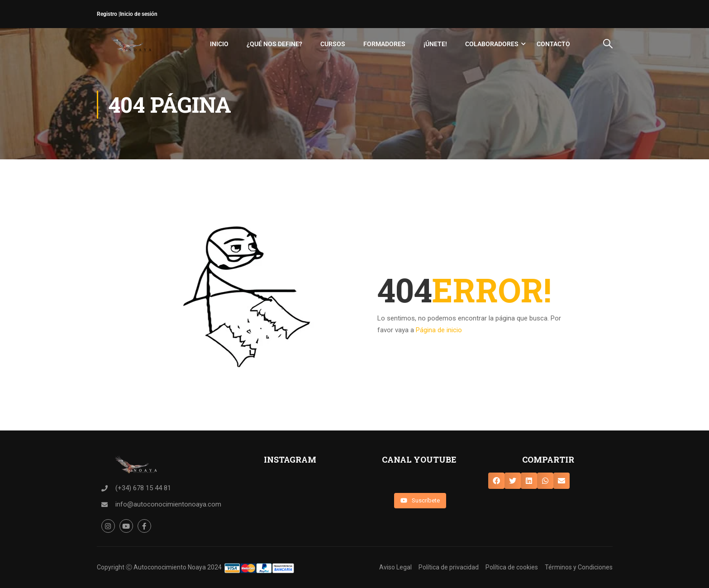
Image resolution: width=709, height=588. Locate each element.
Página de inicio (439, 330)
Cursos (333, 44)
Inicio (219, 44)
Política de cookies (512, 567)
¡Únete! (435, 44)
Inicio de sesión (139, 14)
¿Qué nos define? (274, 44)
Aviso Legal (395, 567)
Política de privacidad (449, 567)
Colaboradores (492, 44)
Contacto (553, 44)
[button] (496, 481)
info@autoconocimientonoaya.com (168, 504)
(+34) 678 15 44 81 (143, 488)
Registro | (108, 14)
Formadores (384, 44)
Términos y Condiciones (579, 567)
